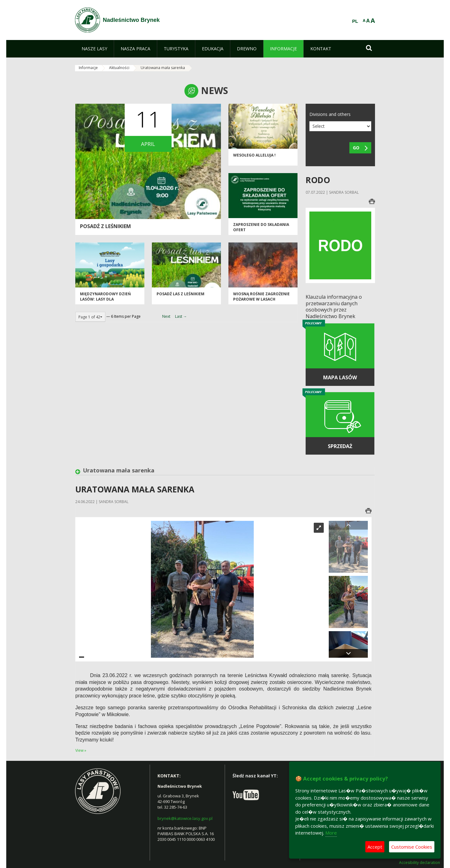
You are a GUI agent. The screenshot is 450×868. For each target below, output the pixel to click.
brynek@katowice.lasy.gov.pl (185, 818)
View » (81, 750)
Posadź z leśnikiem (105, 226)
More (331, 833)
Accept (375, 847)
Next (166, 316)
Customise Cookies (412, 847)
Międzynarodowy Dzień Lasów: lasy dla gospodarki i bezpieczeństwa (105, 302)
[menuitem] (94, 49)
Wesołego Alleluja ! (254, 155)
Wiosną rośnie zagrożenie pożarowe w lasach (261, 297)
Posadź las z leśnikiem (180, 294)
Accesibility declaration (420, 863)
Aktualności (119, 68)
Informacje (88, 68)
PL (355, 21)
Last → (181, 316)
